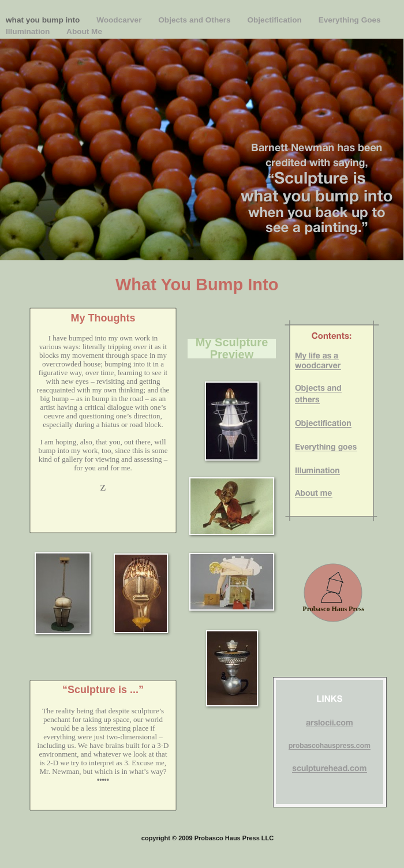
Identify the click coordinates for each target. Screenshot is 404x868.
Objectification (275, 20)
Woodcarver (120, 20)
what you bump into (44, 20)
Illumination (29, 31)
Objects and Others (195, 20)
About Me (84, 31)
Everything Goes (350, 20)
